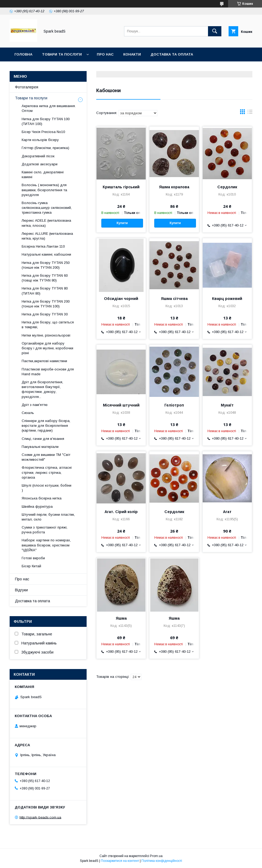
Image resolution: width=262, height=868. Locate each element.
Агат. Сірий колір (121, 512)
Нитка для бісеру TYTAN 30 (45, 314)
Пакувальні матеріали (40, 447)
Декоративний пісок (38, 156)
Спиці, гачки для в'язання (43, 439)
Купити (122, 223)
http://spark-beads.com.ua (40, 817)
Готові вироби (33, 558)
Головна (23, 54)
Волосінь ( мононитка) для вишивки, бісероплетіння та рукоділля (44, 190)
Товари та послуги (62, 54)
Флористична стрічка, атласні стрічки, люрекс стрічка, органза (47, 472)
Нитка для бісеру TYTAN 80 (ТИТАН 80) (45, 291)
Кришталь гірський (121, 187)
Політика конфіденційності (162, 861)
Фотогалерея (27, 87)
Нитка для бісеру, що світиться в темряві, (48, 325)
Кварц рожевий (227, 299)
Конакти (132, 54)
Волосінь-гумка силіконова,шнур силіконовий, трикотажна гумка (47, 208)
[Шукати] (215, 31)
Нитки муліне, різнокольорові (46, 335)
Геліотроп (174, 405)
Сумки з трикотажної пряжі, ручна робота (45, 530)
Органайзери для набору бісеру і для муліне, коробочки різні (47, 348)
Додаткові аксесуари (40, 164)
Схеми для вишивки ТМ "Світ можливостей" (46, 457)
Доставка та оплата (172, 54)
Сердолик (227, 187)
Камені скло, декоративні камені (43, 175)
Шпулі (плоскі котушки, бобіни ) (47, 488)
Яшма (121, 618)
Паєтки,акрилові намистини (44, 361)
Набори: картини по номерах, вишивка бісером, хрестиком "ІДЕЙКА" (46, 545)
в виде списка (250, 113)
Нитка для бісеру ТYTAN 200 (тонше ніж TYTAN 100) (46, 304)
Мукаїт (227, 405)
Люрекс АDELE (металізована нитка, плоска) (46, 223)
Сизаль (28, 413)
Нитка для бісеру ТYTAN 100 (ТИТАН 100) (46, 121)
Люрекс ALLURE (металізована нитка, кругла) (47, 236)
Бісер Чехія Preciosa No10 (43, 132)
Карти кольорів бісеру (40, 140)
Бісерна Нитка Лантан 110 (43, 246)
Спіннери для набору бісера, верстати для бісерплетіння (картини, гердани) (46, 426)
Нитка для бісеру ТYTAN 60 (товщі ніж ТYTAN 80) (45, 278)
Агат (227, 512)
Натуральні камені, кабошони (46, 254)
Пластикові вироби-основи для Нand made (48, 372)
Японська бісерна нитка (42, 498)
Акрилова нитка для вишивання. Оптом (49, 108)
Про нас (105, 54)
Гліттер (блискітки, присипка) (45, 148)
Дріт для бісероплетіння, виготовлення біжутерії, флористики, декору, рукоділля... (42, 389)
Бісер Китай (31, 566)
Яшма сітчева (174, 299)
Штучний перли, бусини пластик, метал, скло (48, 517)
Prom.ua (156, 856)
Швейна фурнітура (37, 507)
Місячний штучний (121, 405)
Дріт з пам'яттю (35, 405)
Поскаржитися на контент (120, 861)
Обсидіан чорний (121, 299)
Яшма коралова (174, 187)
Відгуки (21, 590)
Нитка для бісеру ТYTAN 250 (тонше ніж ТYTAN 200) (46, 265)
